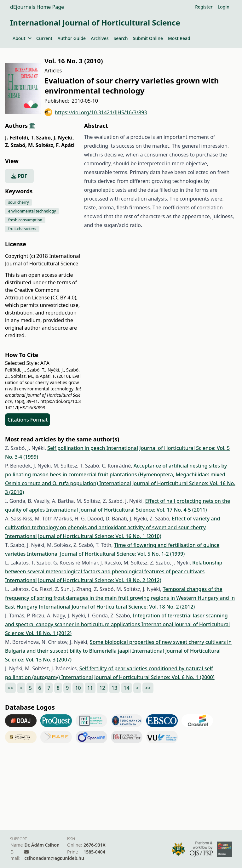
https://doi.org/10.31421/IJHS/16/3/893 (96, 112)
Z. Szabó (16, 145)
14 (126, 688)
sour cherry (19, 202)
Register (204, 7)
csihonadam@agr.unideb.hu (54, 858)
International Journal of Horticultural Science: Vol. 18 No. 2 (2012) (83, 580)
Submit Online (148, 38)
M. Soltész (41, 145)
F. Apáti (65, 145)
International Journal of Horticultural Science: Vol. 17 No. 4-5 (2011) (127, 510)
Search (121, 38)
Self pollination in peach (77, 448)
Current (44, 38)
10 (78, 688)
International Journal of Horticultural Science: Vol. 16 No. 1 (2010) (83, 536)
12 (102, 688)
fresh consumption (25, 220)
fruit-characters (22, 229)
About (22, 38)
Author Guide (72, 38)
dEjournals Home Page (37, 7)
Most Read (179, 38)
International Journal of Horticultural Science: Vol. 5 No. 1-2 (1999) (106, 554)
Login (224, 7)
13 (114, 688)
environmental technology (32, 211)
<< (10, 688)
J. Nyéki (64, 138)
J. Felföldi (17, 138)
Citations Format (28, 420)
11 (90, 688)
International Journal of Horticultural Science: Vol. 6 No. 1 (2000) (138, 677)
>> (148, 688)
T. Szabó (42, 138)
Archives (100, 38)
